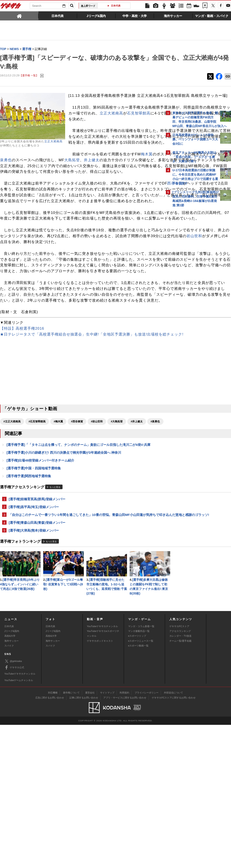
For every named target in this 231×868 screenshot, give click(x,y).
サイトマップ (107, 836)
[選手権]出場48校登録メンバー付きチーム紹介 (40, 551)
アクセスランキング (180, 774)
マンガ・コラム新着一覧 (141, 769)
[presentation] (19, 16)
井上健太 (99, 184)
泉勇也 (14, 184)
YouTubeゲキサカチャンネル (102, 769)
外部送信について (173, 836)
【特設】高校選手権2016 (22, 405)
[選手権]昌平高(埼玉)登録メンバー (34, 598)
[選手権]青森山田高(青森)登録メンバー (37, 619)
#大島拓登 (117, 504)
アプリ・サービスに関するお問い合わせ (125, 841)
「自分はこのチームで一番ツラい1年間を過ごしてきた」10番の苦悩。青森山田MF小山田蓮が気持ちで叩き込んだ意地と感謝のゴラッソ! (81, 609)
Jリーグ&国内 (12, 774)
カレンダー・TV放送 (180, 779)
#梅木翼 (58, 504)
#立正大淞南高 (12, 504)
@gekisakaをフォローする (190, 275)
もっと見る (55, 578)
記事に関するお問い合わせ (84, 841)
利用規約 (124, 836)
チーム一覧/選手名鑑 (180, 784)
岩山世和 (118, 289)
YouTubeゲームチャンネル (19, 823)
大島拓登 (80, 184)
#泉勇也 (8, 511)
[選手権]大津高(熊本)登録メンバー (34, 627)
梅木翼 (78, 178)
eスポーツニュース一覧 (141, 784)
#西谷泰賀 (77, 504)
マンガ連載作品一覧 (139, 774)
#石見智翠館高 (37, 504)
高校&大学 (10, 779)
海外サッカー (12, 784)
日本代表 (116, 6)
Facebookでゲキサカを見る (191, 284)
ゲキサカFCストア (179, 769)
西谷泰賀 (21, 219)
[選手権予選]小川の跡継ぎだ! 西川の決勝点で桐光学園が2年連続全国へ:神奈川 (64, 543)
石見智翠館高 (131, 125)
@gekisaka (13, 804)
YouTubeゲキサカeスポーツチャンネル (103, 777)
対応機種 (53, 836)
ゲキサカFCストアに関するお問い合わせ (174, 841)
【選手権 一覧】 (29, 76)
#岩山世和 (97, 504)
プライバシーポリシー (147, 836)
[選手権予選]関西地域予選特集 (29, 567)
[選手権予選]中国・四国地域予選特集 (34, 559)
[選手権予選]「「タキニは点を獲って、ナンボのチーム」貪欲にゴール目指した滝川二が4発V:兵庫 (78, 535)
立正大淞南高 (53, 142)
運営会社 (90, 836)
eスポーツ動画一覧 (138, 789)
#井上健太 (137, 504)
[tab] (19, 16)
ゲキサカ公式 (14, 811)
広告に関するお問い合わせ (50, 841)
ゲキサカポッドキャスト (100, 784)
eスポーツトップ (137, 779)
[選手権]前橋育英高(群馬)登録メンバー (37, 590)
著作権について (71, 836)
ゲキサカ (11, 7)
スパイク (9, 789)
